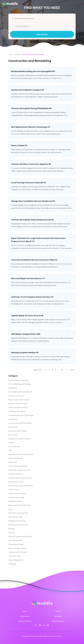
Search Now (42, 38)
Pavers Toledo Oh (19, 145)
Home (11, 54)
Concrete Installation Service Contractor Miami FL (34, 260)
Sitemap (59, 636)
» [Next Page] (68, 370)
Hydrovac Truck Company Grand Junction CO (32, 297)
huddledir (38, 636)
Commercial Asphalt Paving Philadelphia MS (31, 108)
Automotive (25, 616)
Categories (58, 616)
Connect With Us (25, 621)
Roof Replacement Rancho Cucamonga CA (31, 127)
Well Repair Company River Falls (26, 334)
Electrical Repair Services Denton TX (28, 278)
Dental (58, 611)
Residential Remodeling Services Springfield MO (33, 71)
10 (62, 370)
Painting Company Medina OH (25, 353)
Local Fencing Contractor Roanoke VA (29, 183)
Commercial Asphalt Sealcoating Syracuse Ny (33, 220)
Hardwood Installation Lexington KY (28, 90)
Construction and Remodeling (32, 54)
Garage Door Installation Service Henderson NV (33, 201)
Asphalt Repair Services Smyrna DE (27, 316)
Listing (17, 54)
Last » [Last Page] (73, 370)
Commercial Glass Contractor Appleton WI (31, 164)
